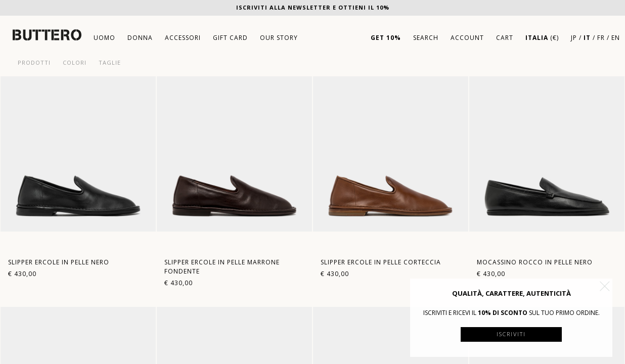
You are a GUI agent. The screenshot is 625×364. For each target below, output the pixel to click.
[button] (605, 286)
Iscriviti (511, 334)
